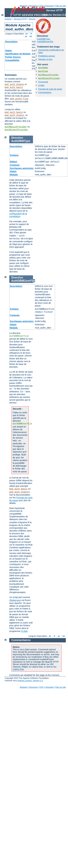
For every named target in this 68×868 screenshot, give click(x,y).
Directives (33, 6)
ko (31, 36)
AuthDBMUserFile (45, 42)
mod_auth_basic (14, 87)
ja (26, 36)
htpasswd (43, 82)
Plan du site (61, 6)
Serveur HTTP (20, 19)
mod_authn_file (19, 99)
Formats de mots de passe (50, 89)
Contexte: (15, 165)
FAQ (42, 6)
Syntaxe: (14, 155)
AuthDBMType (44, 39)
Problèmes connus (47, 56)
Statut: (9, 51)
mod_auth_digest (14, 84)
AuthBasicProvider (16, 127)
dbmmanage (15, 600)
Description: (12, 42)
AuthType (43, 71)
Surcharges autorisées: (22, 168)
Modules (23, 6)
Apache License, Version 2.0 (30, 681)
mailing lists (18, 669)
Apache (8, 19)
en (27, 34)
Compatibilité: (12, 60)
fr (31, 34)
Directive (17, 138)
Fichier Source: (13, 57)
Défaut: (14, 162)
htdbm (41, 85)
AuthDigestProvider (16, 130)
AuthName (43, 68)
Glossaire (49, 6)
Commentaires (45, 92)
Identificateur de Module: (18, 54)
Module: (14, 175)
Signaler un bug (45, 59)
